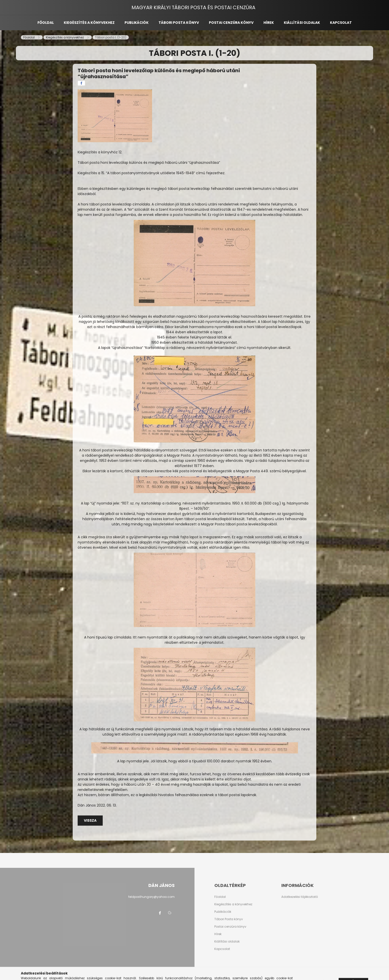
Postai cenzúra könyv (231, 23)
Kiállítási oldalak (302, 23)
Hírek (269, 23)
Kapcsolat (341, 23)
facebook (160, 913)
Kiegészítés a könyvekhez (89, 23)
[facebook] (81, 83)
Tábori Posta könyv (229, 919)
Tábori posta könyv (179, 23)
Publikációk (137, 23)
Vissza (90, 820)
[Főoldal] (29, 37)
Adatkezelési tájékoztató (300, 897)
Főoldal (46, 23)
